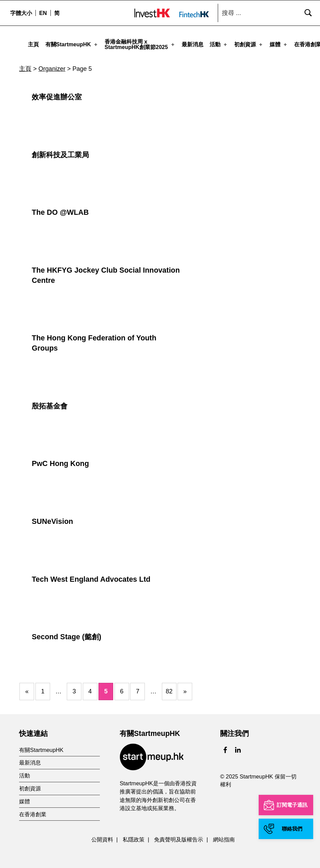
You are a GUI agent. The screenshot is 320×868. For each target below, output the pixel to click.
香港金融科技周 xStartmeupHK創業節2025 (140, 44)
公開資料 (102, 837)
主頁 (33, 44)
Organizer (52, 66)
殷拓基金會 (50, 403)
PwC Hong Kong (60, 461)
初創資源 (249, 44)
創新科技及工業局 (60, 152)
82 (169, 689)
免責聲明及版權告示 (179, 837)
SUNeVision (52, 519)
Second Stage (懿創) (66, 634)
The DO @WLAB (60, 210)
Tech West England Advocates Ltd (91, 577)
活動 (219, 44)
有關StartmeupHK (72, 44)
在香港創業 (33, 811)
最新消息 (193, 44)
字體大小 (21, 13)
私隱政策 (134, 837)
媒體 (279, 44)
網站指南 (224, 837)
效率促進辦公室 (57, 94)
